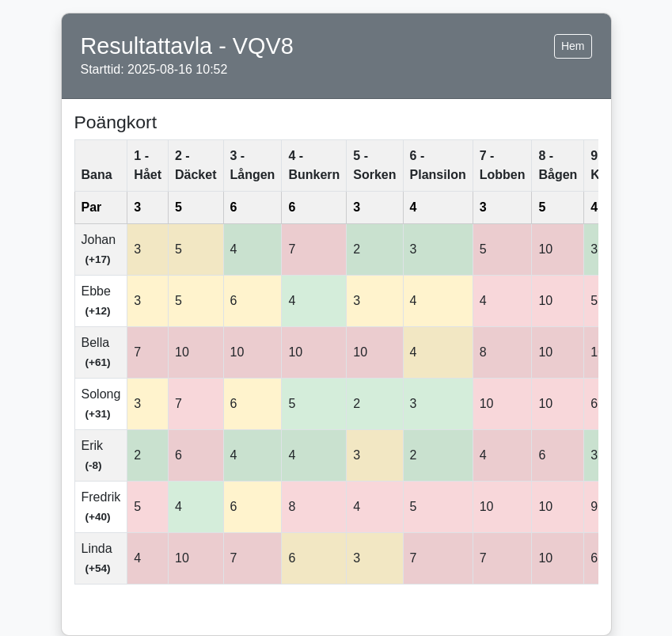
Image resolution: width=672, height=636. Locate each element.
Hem (573, 46)
